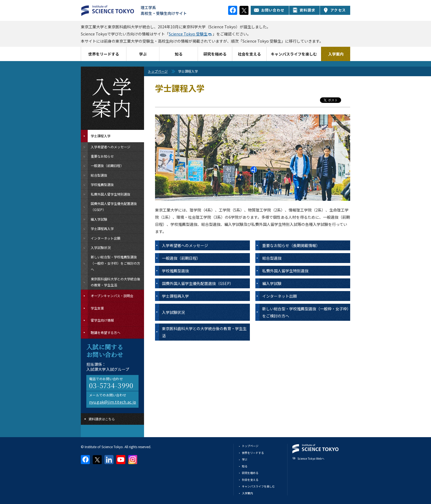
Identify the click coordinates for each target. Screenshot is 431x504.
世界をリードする (104, 54)
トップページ (158, 71)
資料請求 (304, 10)
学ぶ (143, 54)
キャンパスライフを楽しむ (294, 54)
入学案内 (336, 54)
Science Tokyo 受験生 (188, 34)
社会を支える (249, 54)
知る (179, 54)
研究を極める (215, 54)
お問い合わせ (269, 10)
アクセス (335, 10)
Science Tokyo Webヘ (311, 458)
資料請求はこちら (102, 419)
